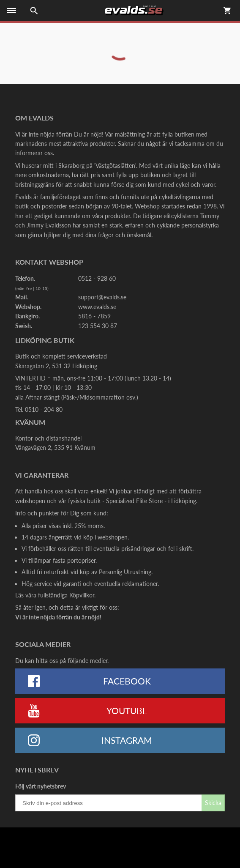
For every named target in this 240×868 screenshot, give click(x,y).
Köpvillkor (82, 595)
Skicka (213, 803)
